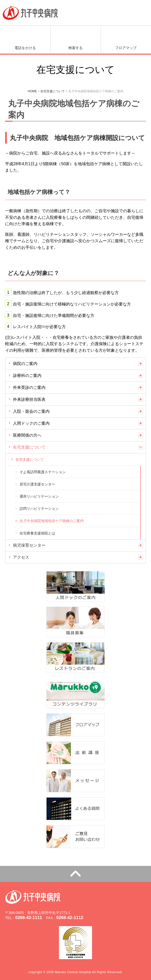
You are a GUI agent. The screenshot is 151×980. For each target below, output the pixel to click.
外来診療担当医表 (29, 399)
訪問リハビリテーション (39, 509)
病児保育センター (29, 545)
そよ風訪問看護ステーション (43, 472)
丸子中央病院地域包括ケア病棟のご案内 (52, 521)
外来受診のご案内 (29, 387)
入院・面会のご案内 (31, 411)
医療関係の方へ (27, 435)
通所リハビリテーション (39, 496)
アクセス (21, 557)
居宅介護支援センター (37, 484)
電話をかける (25, 48)
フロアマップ (126, 48)
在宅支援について (29, 447)
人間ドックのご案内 (31, 423)
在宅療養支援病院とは (37, 533)
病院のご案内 (25, 364)
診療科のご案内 (27, 376)
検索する (75, 48)
